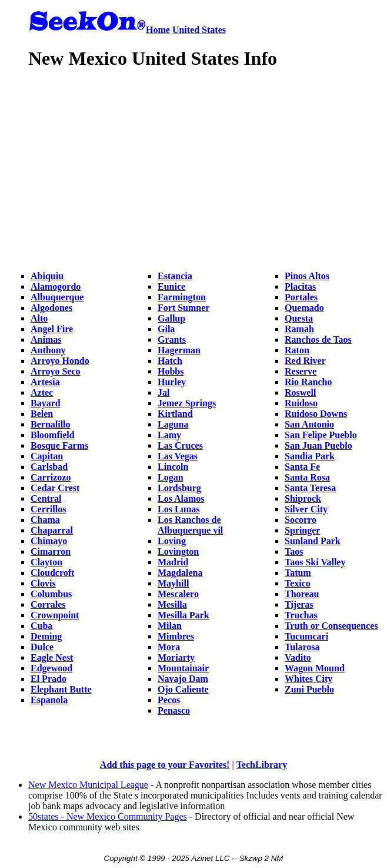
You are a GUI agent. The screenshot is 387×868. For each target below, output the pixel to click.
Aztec (42, 392)
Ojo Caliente (183, 689)
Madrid (173, 562)
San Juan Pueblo (318, 445)
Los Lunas (179, 509)
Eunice (171, 286)
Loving (172, 541)
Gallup (171, 318)
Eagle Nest (52, 657)
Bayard (46, 403)
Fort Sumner (184, 308)
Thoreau (302, 594)
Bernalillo (51, 424)
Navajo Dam (183, 679)
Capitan (47, 456)
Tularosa (302, 647)
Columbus (51, 594)
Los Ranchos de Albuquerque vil (190, 525)
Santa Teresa (310, 488)
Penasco (174, 710)
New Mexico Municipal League (88, 785)
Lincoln (173, 467)
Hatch (170, 361)
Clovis (43, 583)
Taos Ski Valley (315, 562)
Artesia (45, 382)
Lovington (178, 551)
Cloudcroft (52, 573)
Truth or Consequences (331, 626)
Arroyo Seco (56, 371)
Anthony (48, 350)
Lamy (169, 435)
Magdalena (180, 573)
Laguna (173, 424)
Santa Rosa (307, 477)
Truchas (301, 615)
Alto (39, 318)
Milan (170, 626)
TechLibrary (262, 765)
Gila (166, 329)
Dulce (42, 647)
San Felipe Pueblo (321, 435)
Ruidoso (301, 403)
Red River (305, 361)
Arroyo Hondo (60, 361)
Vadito (298, 657)
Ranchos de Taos (318, 339)
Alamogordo (56, 286)
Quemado (304, 308)
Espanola (49, 700)
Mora (169, 647)
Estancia (175, 276)
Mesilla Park (184, 615)
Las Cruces (180, 445)
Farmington (182, 297)
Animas (46, 339)
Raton (297, 350)
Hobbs (171, 371)
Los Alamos (181, 498)
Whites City (308, 679)
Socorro (301, 520)
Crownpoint (55, 615)
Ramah (299, 329)
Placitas (300, 286)
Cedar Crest (55, 488)
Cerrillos (48, 509)
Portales (301, 297)
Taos (294, 551)
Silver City (306, 509)
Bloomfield (53, 435)
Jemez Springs (187, 403)
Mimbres (176, 636)
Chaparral (52, 530)
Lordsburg (179, 488)
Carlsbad (49, 467)
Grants (172, 339)
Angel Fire (52, 329)
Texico (298, 583)
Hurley (172, 382)
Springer (302, 530)
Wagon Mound (315, 668)
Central (46, 498)
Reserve (301, 371)
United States (199, 30)
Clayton (46, 562)
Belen (42, 414)
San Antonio (309, 424)
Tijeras (299, 604)
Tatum (298, 573)
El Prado (49, 679)
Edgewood (51, 668)
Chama (45, 520)
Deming (46, 636)
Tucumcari (306, 636)
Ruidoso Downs (316, 414)
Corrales (48, 604)
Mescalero (178, 594)
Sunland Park (313, 541)
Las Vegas (178, 456)
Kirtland (175, 414)
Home (158, 30)
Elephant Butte (61, 689)
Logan (171, 477)
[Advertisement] (206, 165)
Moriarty (176, 657)
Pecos (169, 700)
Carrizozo (51, 477)
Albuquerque (57, 297)
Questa (299, 318)
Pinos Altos (307, 276)
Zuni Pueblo (309, 689)
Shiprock (303, 498)
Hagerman (179, 350)
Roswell (300, 392)
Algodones (51, 308)
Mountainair (183, 668)
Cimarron (51, 551)
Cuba (41, 626)
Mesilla (172, 604)
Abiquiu (47, 276)
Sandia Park (310, 456)
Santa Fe (302, 467)
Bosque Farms (59, 445)
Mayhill (173, 583)
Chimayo (49, 541)
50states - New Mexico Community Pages (108, 816)
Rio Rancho (308, 382)
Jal (164, 392)
